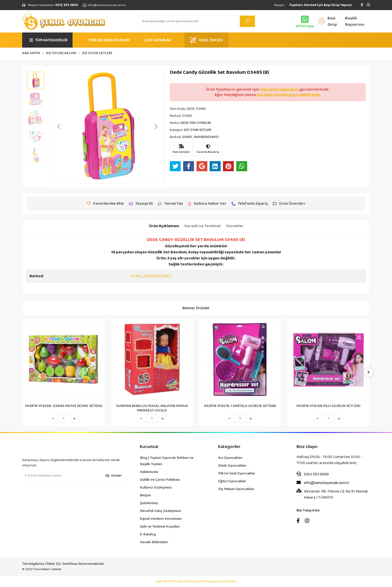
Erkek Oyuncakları (232, 466)
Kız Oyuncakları (230, 458)
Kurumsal (149, 447)
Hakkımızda (149, 472)
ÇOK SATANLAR (158, 40)
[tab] (164, 226)
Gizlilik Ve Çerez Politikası (160, 480)
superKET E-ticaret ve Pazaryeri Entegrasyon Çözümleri (196, 581)
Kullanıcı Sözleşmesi (156, 488)
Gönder (114, 476)
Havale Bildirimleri (154, 542)
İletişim (279, 5)
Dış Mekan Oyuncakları (236, 489)
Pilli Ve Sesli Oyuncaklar (237, 473)
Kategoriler (229, 447)
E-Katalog (148, 534)
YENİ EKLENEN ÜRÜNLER (109, 40)
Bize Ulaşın (307, 447)
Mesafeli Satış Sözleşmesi (160, 511)
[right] (370, 372)
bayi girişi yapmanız (279, 89)
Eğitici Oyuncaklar (232, 481)
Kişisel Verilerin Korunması (161, 519)
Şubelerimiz (149, 503)
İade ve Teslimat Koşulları (160, 527)
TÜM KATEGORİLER (48, 40)
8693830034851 (158, 276)
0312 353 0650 (313, 474)
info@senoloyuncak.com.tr (323, 483)
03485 (136, 276)
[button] (59, 127)
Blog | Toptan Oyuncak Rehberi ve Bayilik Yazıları (167, 461)
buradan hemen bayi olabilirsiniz (288, 95)
